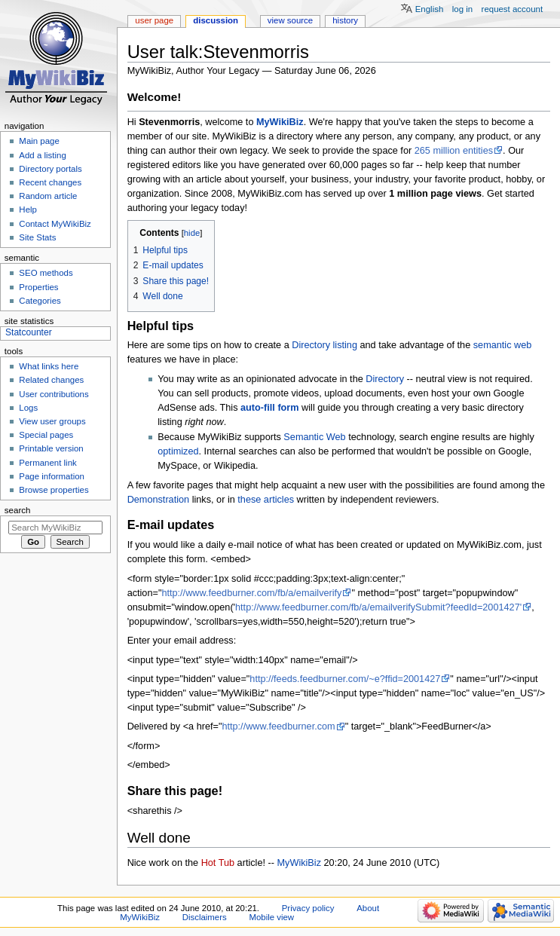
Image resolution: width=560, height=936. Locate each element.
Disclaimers (205, 917)
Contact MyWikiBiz (55, 224)
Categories (40, 301)
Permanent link (47, 463)
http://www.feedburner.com (278, 726)
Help (28, 210)
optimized (178, 451)
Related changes (51, 380)
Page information (52, 476)
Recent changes (50, 182)
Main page (39, 141)
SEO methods (46, 273)
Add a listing (42, 155)
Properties (38, 287)
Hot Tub (218, 863)
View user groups (52, 421)
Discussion (216, 20)
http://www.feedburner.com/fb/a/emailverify (251, 593)
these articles (266, 500)
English (430, 9)
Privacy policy (308, 908)
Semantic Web (314, 437)
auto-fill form (270, 408)
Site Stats (37, 237)
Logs (28, 408)
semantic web (503, 345)
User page (154, 20)
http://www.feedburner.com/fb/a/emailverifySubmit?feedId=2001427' (378, 607)
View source (290, 20)
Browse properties (54, 490)
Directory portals (50, 169)
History (345, 20)
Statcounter (29, 332)
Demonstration (159, 500)
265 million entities (454, 151)
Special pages (46, 435)
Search (18, 510)
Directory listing (324, 345)
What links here (49, 366)
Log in (462, 9)
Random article (48, 196)
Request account (513, 9)
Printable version (51, 448)
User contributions (54, 394)
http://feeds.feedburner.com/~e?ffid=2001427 (345, 679)
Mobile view (271, 917)
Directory (385, 379)
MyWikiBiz (280, 122)
